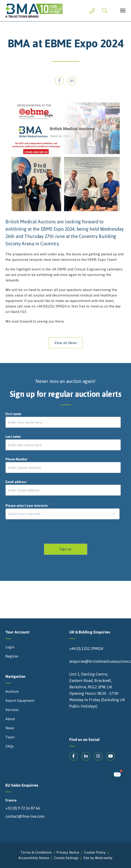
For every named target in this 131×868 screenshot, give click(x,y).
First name (13, 414)
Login (10, 647)
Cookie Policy (95, 852)
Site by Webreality (98, 858)
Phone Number (18, 459)
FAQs (10, 746)
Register (12, 656)
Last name (13, 437)
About (10, 719)
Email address (17, 482)
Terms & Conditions (36, 852)
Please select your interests (28, 506)
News (10, 728)
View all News (66, 343)
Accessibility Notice (34, 858)
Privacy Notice (68, 852)
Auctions (12, 692)
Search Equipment (20, 701)
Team (10, 737)
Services (12, 710)
